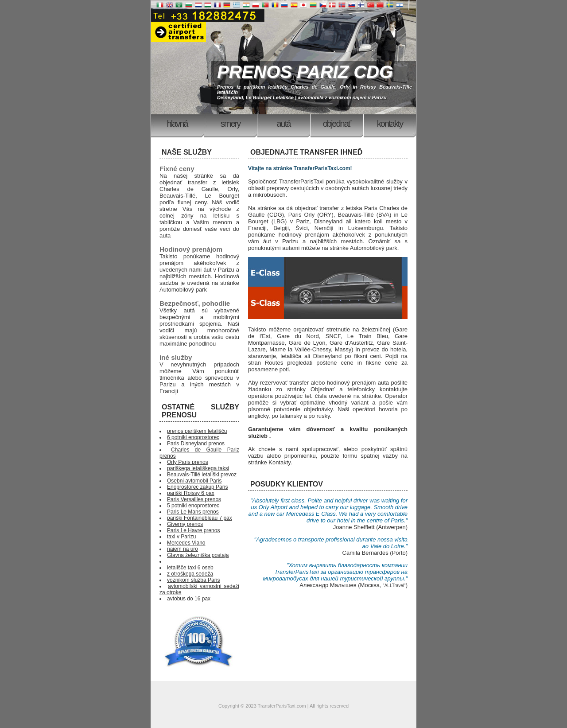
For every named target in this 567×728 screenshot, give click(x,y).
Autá (284, 124)
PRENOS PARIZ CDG (305, 72)
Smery (230, 124)
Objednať (337, 124)
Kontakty (390, 124)
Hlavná (177, 124)
